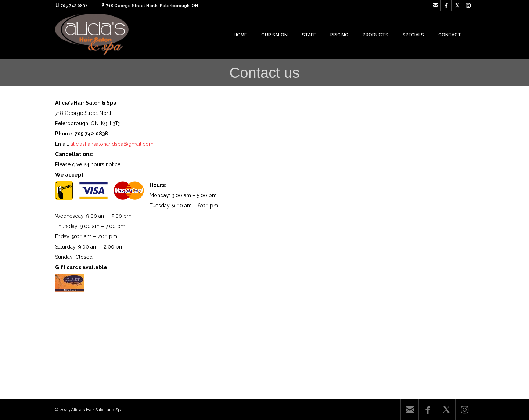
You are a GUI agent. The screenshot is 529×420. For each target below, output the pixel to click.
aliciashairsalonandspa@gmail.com (112, 144)
